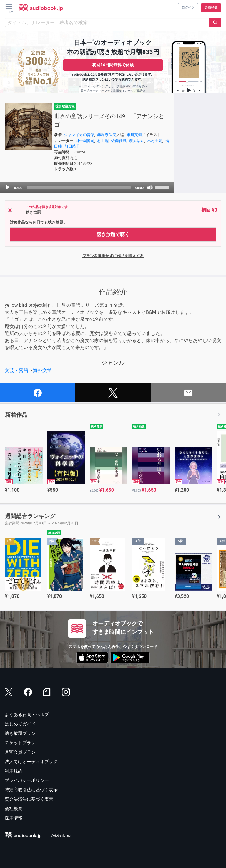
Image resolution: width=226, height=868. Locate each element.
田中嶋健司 (85, 141)
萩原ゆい (137, 141)
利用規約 (14, 771)
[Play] (8, 187)
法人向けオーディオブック (31, 762)
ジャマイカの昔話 (79, 135)
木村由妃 (155, 141)
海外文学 (42, 370)
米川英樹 (134, 135)
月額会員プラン (20, 752)
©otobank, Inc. (61, 836)
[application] (87, 187)
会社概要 (14, 809)
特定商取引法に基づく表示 (31, 790)
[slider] (79, 187)
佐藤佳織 (119, 141)
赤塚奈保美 (107, 135)
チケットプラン (20, 743)
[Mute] (150, 187)
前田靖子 (72, 146)
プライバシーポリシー (27, 780)
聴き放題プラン (20, 733)
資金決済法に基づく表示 (29, 799)
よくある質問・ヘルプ (27, 715)
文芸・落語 (16, 370)
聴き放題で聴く (113, 234)
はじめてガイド (20, 724)
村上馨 (103, 141)
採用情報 (14, 818)
